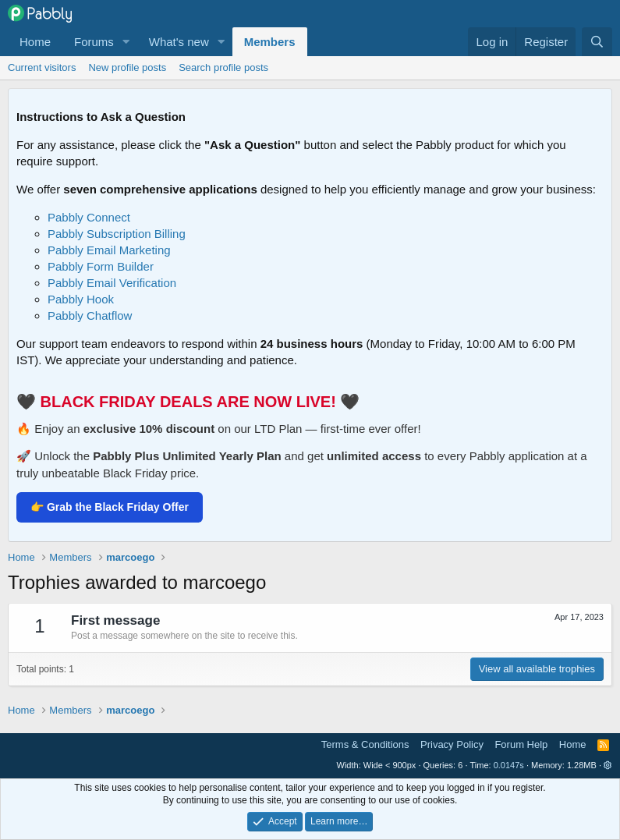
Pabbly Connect (89, 217)
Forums (94, 42)
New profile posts (127, 67)
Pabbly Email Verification (112, 283)
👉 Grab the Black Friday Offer (110, 507)
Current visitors (42, 67)
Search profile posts (223, 67)
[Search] (597, 42)
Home (35, 42)
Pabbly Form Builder (101, 266)
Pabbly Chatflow (90, 315)
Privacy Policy (452, 744)
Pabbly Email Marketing (109, 250)
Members (270, 42)
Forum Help (521, 744)
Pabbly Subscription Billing (117, 234)
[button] (126, 42)
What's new (179, 42)
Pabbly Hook (81, 299)
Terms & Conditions (365, 744)
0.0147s (509, 765)
